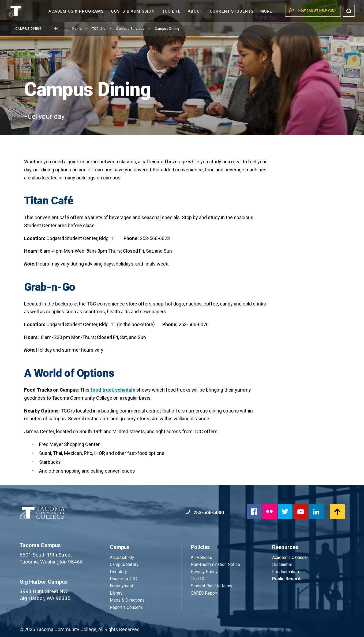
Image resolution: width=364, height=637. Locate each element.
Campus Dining (37, 29)
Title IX (197, 579)
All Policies (202, 557)
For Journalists (286, 572)
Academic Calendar (290, 557)
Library (116, 593)
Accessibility (122, 557)
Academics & (76, 11)
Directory (118, 572)
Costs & (133, 11)
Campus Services (133, 29)
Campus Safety (124, 564)
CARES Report (204, 593)
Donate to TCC (123, 579)
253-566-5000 (205, 512)
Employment (121, 586)
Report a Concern (126, 607)
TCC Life (102, 29)
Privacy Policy (204, 572)
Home (80, 29)
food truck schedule (113, 390)
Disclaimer (282, 564)
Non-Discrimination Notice (215, 564)
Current (232, 11)
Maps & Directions (127, 600)
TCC (171, 11)
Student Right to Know (211, 586)
